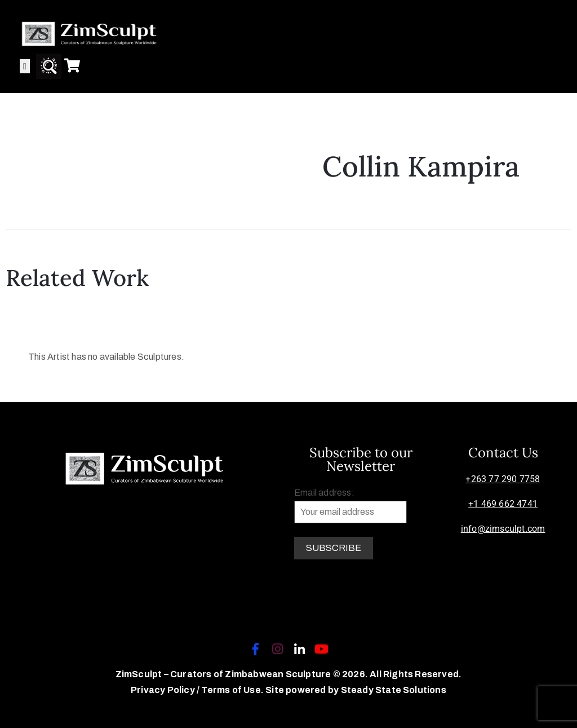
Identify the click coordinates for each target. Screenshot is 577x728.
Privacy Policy (164, 690)
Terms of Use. (232, 690)
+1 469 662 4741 (503, 504)
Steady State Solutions (394, 690)
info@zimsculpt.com (503, 529)
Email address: (350, 506)
